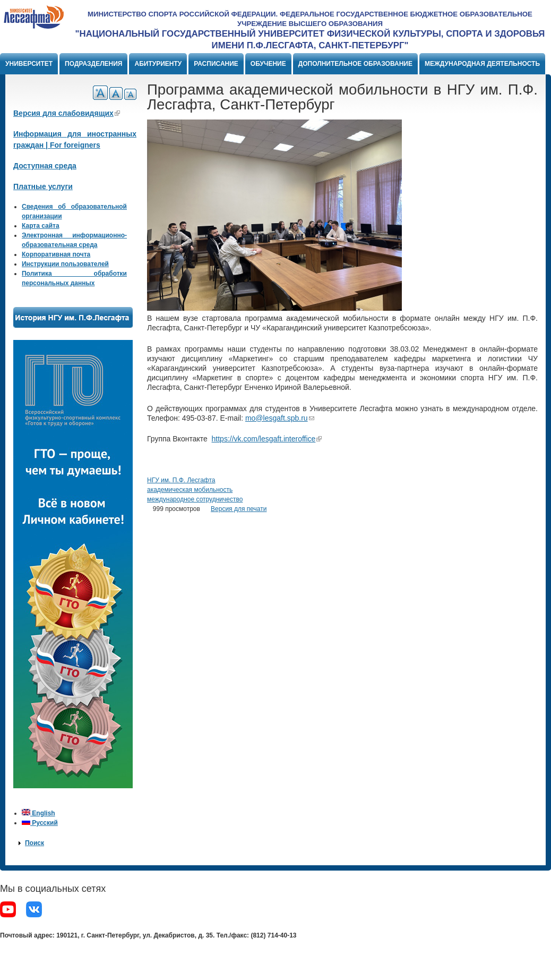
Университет (29, 64)
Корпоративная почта (56, 254)
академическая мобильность (190, 490)
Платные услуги (43, 186)
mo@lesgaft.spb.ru (280, 418)
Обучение (268, 64)
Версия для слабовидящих (67, 113)
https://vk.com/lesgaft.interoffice (267, 439)
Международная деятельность (482, 64)
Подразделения (93, 64)
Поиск (35, 843)
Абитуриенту (158, 64)
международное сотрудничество (195, 499)
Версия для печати (239, 509)
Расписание (216, 64)
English (38, 813)
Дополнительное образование (355, 64)
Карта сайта (41, 226)
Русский (40, 823)
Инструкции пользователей (65, 264)
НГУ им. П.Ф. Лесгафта (181, 480)
